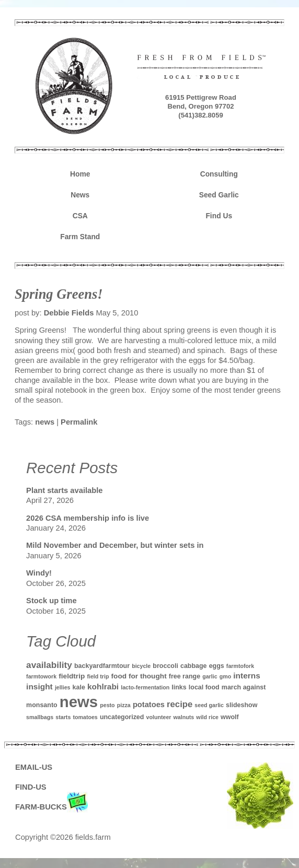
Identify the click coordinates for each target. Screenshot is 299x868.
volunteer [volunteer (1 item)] (159, 717)
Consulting (219, 174)
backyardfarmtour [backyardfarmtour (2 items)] (102, 666)
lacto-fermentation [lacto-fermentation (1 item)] (145, 687)
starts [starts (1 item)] (63, 717)
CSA (80, 216)
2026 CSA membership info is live (88, 518)
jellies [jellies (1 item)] (63, 687)
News (80, 195)
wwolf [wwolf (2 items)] (230, 717)
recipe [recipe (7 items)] (180, 704)
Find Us (219, 216)
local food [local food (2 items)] (204, 687)
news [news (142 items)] (79, 702)
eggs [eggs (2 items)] (217, 666)
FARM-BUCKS (51, 807)
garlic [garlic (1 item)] (210, 676)
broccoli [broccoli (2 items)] (165, 666)
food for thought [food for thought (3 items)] (139, 676)
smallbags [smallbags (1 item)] (40, 717)
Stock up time (51, 601)
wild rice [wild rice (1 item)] (207, 717)
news (45, 422)
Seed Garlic (219, 195)
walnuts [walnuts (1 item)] (184, 717)
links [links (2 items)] (179, 687)
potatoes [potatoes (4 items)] (149, 705)
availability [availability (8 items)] (49, 665)
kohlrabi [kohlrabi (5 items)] (103, 687)
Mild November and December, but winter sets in (115, 545)
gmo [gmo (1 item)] (226, 676)
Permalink (79, 422)
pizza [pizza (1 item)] (124, 705)
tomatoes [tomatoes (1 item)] (85, 717)
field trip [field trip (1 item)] (98, 676)
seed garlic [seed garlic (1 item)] (209, 705)
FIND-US (31, 787)
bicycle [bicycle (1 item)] (141, 666)
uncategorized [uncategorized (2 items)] (122, 717)
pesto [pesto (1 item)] (107, 705)
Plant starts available (64, 490)
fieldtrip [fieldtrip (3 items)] (72, 676)
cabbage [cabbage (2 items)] (194, 666)
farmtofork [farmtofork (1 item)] (240, 666)
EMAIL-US (34, 767)
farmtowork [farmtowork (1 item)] (41, 676)
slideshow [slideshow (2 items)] (241, 705)
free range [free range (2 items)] (185, 676)
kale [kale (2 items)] (79, 687)
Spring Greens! (59, 294)
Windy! (39, 573)
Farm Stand (80, 237)
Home (80, 174)
